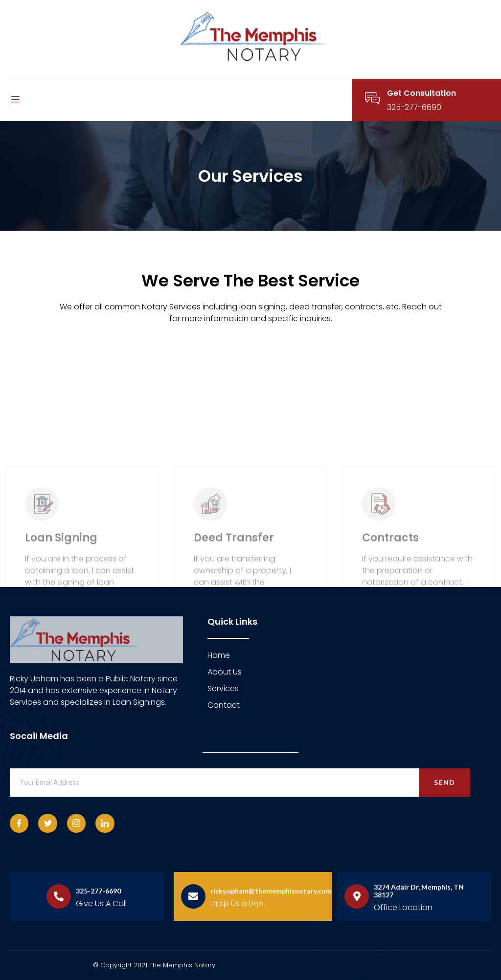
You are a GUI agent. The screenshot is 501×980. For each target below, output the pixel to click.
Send (444, 782)
